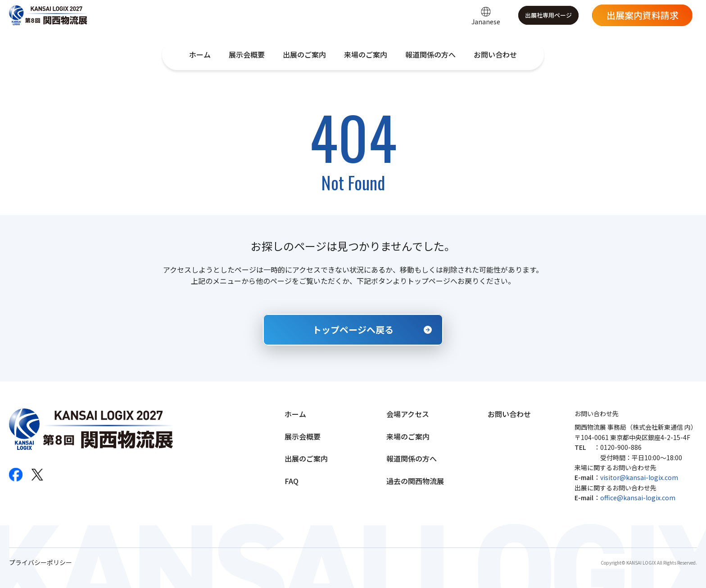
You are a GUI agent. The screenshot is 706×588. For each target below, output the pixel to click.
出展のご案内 (304, 54)
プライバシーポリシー (41, 563)
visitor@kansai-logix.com (639, 477)
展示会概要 (247, 54)
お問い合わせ (495, 54)
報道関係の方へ (430, 54)
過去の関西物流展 (415, 481)
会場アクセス (408, 414)
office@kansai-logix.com (638, 498)
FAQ (292, 481)
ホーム (200, 54)
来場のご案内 (366, 54)
